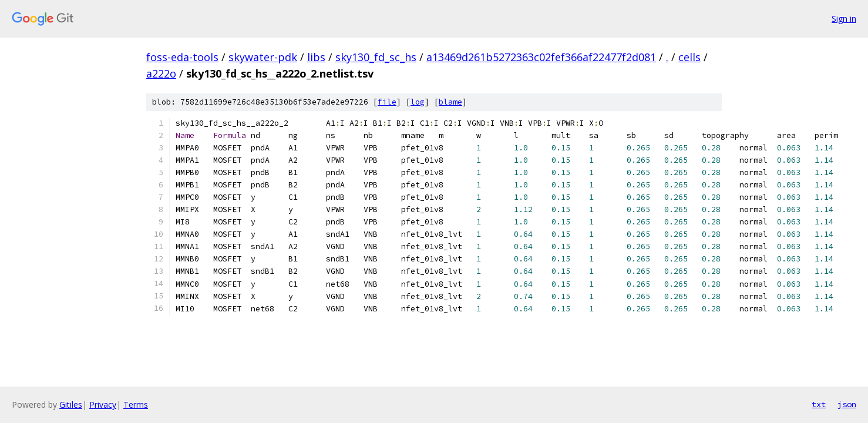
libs (316, 57)
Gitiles (71, 404)
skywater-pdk (263, 57)
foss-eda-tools (182, 57)
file (387, 102)
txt (819, 404)
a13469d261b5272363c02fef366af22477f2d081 (541, 57)
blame (450, 102)
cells (689, 57)
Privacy (103, 404)
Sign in (844, 19)
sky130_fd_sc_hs (376, 57)
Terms (136, 404)
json (847, 404)
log (418, 102)
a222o (161, 73)
